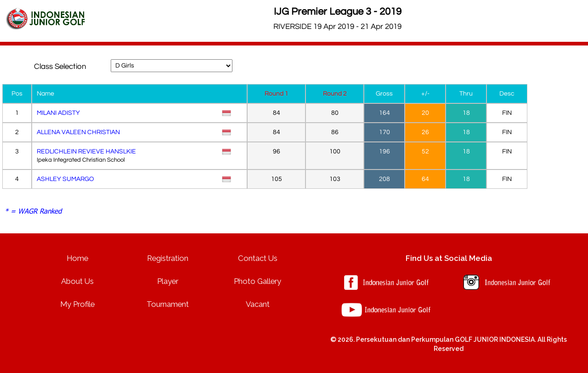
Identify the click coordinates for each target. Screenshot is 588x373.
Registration (168, 258)
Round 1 (277, 94)
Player (168, 281)
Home (77, 258)
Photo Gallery (257, 281)
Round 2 (335, 94)
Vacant (258, 304)
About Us (77, 281)
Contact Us (258, 258)
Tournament (168, 304)
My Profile (77, 304)
